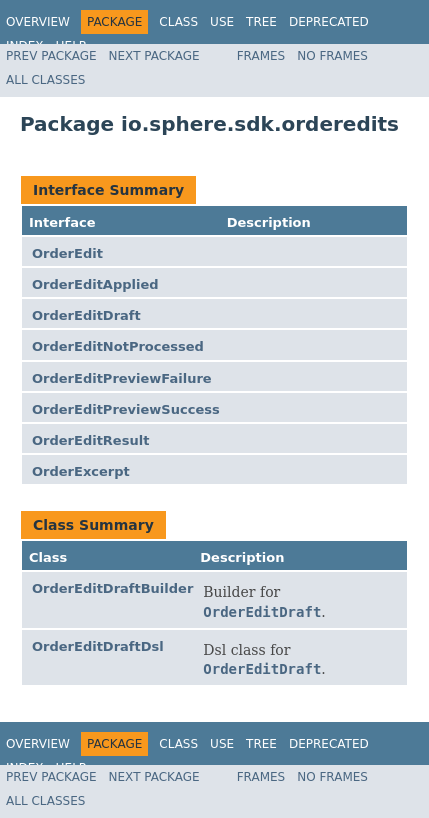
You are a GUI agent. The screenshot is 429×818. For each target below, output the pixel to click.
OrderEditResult (90, 440)
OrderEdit (67, 253)
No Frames (332, 56)
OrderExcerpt (81, 471)
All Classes (45, 80)
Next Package (154, 56)
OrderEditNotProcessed (118, 346)
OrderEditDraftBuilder (112, 588)
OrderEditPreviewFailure (122, 378)
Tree (261, 22)
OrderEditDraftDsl (98, 646)
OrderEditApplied (95, 284)
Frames (261, 56)
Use (222, 22)
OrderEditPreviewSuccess (126, 409)
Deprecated (329, 22)
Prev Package (51, 56)
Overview (38, 22)
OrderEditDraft (86, 315)
